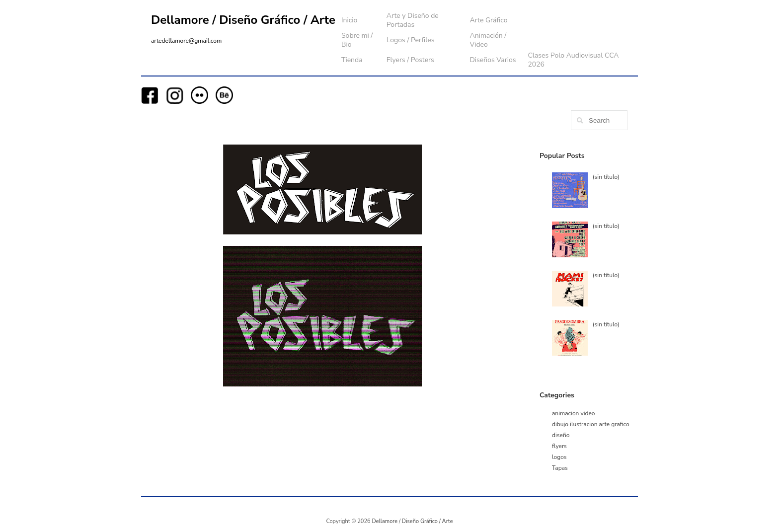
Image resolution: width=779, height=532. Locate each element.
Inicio (349, 20)
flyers (559, 446)
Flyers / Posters (410, 60)
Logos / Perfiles (411, 40)
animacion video (574, 413)
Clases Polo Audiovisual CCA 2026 (573, 60)
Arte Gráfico (488, 20)
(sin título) (606, 177)
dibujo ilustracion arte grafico (591, 424)
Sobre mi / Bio (357, 40)
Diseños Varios (493, 60)
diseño (561, 435)
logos (559, 457)
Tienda (352, 60)
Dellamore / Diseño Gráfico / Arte (243, 20)
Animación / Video (488, 40)
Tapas (560, 468)
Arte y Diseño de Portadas (413, 20)
